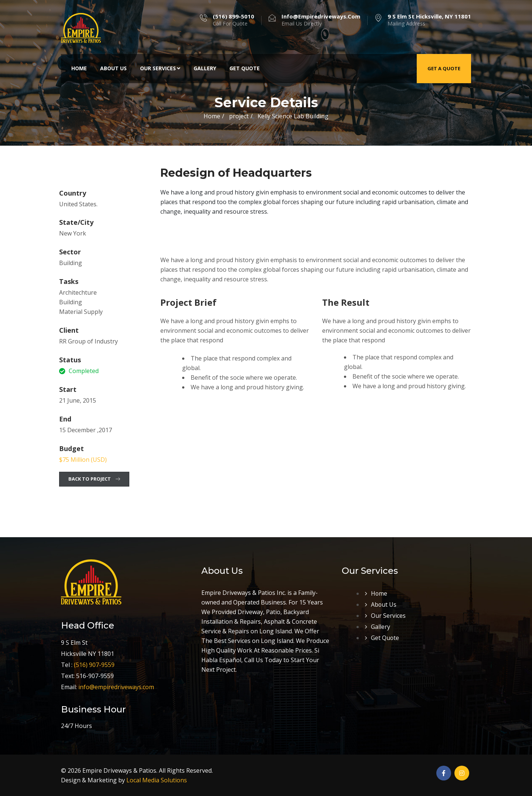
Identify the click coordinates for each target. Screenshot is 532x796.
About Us (113, 68)
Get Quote (245, 68)
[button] (94, 479)
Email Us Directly (321, 20)
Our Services (160, 68)
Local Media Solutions (157, 780)
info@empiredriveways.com (116, 687)
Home (79, 68)
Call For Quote (233, 20)
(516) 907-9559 (94, 665)
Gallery (205, 68)
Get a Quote (444, 68)
